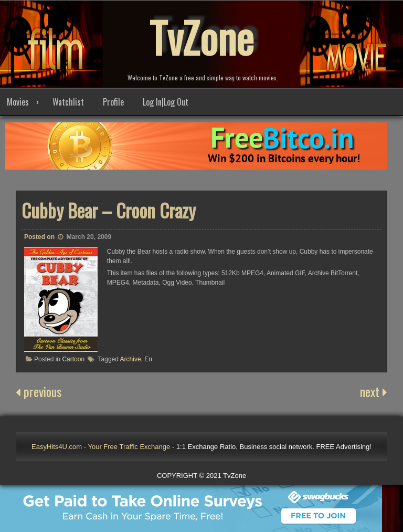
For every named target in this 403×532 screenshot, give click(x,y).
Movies (18, 102)
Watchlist (68, 102)
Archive (131, 359)
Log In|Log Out (166, 102)
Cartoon (73, 359)
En (148, 359)
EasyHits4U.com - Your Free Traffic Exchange (101, 447)
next (374, 391)
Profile (113, 102)
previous (39, 391)
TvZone (201, 37)
